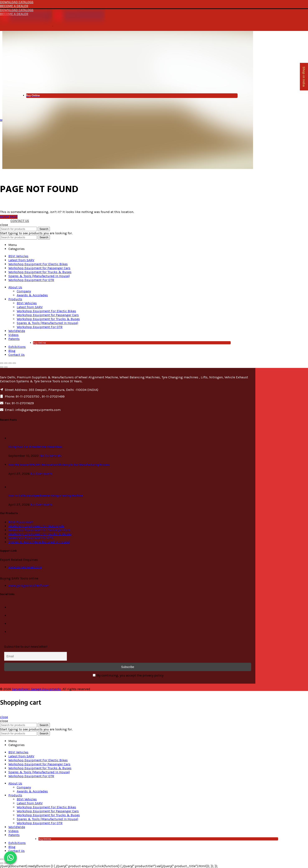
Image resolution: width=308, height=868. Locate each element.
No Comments (50, 456)
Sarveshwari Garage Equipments (36, 689)
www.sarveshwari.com (25, 567)
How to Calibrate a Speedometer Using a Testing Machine (46, 496)
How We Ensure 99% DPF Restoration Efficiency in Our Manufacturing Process (59, 465)
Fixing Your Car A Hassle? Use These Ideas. (35, 447)
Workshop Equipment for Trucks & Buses (40, 534)
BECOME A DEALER (14, 6)
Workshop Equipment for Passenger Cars (39, 530)
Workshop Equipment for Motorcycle (36, 526)
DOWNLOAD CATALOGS (17, 2)
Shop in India (304, 76)
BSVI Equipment (21, 522)
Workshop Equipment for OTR (31, 538)
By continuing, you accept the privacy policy (128, 675)
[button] (10, 858)
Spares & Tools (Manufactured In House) (39, 542)
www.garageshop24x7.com (29, 586)
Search (44, 229)
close (4, 717)
